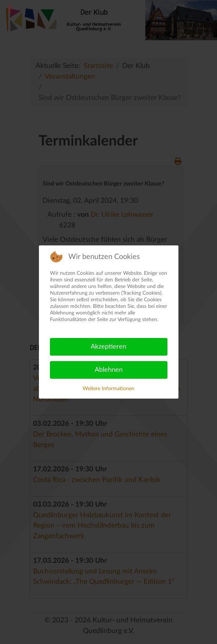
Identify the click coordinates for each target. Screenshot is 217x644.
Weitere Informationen (108, 389)
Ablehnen (109, 370)
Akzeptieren (108, 347)
